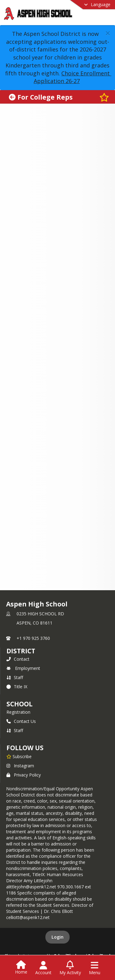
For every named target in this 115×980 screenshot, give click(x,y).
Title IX (17, 687)
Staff (15, 677)
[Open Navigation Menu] (95, 968)
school (19, 704)
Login (57, 937)
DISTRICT (21, 651)
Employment (23, 668)
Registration (18, 712)
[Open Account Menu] (43, 968)
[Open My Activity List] (70, 968)
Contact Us (21, 721)
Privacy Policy (24, 775)
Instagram (20, 766)
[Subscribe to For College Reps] (104, 97)
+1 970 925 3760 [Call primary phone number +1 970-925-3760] (33, 638)
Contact (18, 659)
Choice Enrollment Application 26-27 (73, 77)
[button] (108, 33)
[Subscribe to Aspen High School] (19, 756)
